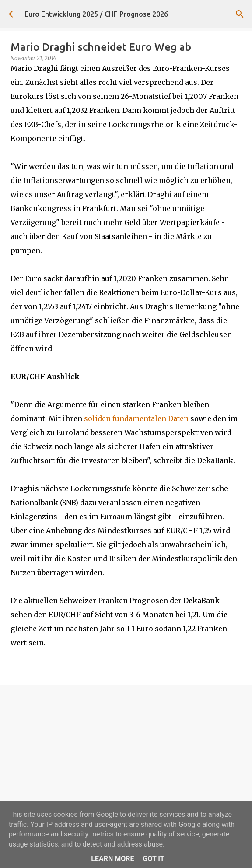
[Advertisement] (126, 759)
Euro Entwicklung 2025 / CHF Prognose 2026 (96, 14)
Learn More (112, 859)
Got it (153, 859)
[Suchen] (240, 14)
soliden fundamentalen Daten (136, 418)
